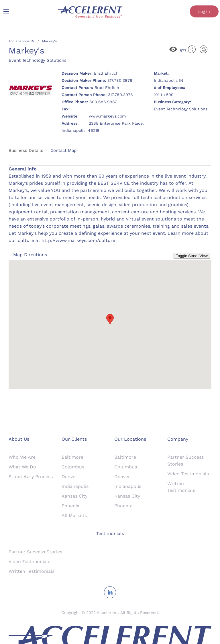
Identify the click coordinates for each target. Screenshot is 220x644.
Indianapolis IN (22, 41)
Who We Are (22, 457)
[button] (110, 319)
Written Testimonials (32, 571)
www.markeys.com (107, 116)
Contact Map (63, 150)
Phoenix (70, 506)
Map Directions (30, 255)
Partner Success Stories (35, 552)
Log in (204, 11)
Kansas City (74, 496)
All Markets (74, 515)
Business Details (26, 150)
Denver (69, 477)
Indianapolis (75, 486)
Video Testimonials (188, 474)
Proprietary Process (31, 477)
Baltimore (72, 457)
